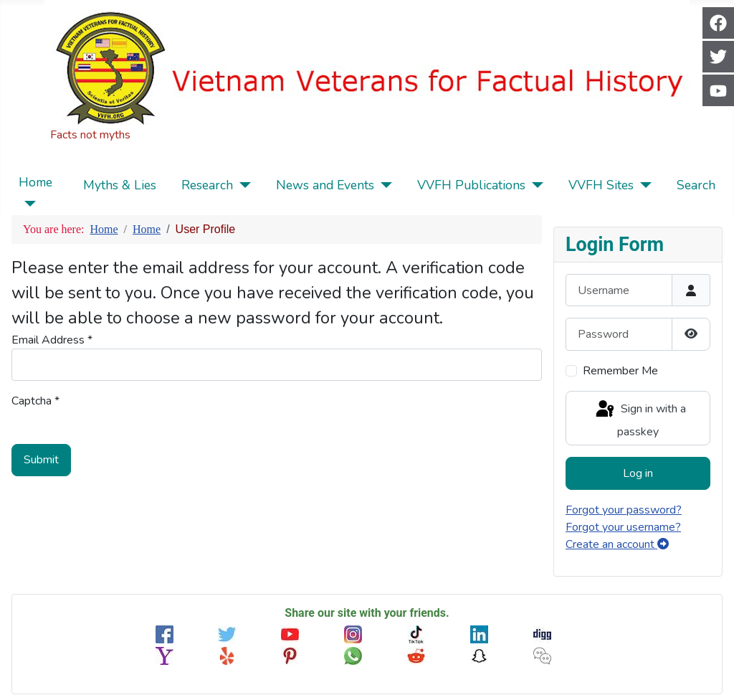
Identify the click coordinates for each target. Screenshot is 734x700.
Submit (41, 460)
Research (207, 185)
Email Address (52, 340)
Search (696, 185)
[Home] (28, 204)
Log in (638, 473)
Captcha (35, 401)
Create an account (617, 544)
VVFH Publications (471, 185)
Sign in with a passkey (640, 419)
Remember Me (620, 371)
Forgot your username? (623, 527)
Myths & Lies (120, 185)
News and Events (325, 185)
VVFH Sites (601, 185)
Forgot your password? (624, 510)
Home (35, 182)
